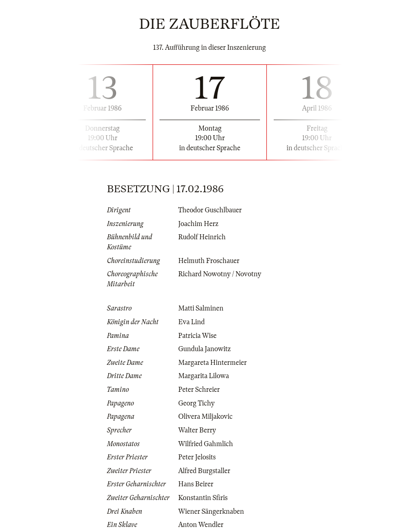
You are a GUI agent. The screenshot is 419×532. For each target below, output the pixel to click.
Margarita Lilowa (204, 376)
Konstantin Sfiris (203, 498)
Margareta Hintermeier (212, 363)
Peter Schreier (199, 390)
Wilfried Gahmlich (206, 444)
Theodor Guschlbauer (210, 210)
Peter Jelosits (197, 457)
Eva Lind (191, 322)
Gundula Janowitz (204, 349)
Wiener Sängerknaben (211, 511)
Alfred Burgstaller (204, 471)
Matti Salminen (201, 308)
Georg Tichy (196, 403)
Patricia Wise (197, 336)
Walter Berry (197, 430)
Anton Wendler (201, 525)
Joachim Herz (198, 224)
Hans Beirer (196, 484)
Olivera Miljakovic (205, 416)
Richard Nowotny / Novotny (220, 274)
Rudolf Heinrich (202, 237)
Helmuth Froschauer (209, 261)
